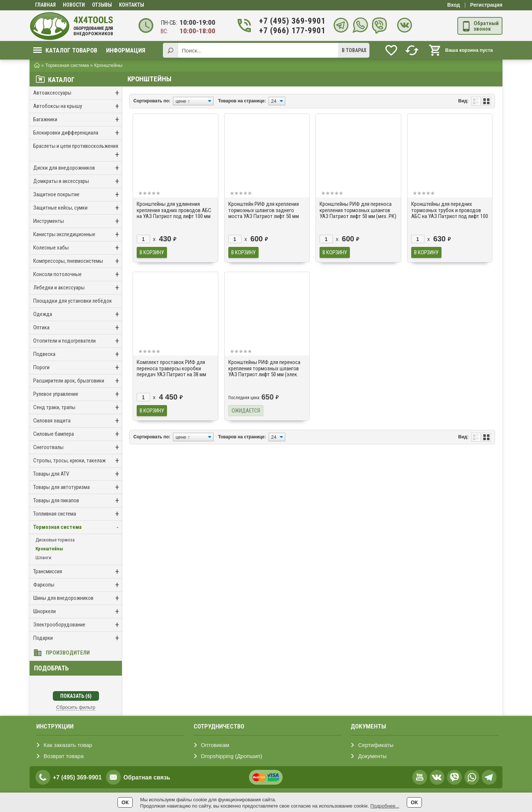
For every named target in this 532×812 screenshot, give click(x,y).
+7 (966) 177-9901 (288, 30)
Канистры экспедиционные (78, 235)
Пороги (78, 368)
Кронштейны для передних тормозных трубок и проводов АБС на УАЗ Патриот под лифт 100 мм (450, 213)
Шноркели (78, 611)
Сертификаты (376, 745)
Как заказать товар (68, 745)
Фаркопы (78, 585)
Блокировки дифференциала (78, 133)
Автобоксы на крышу (78, 106)
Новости (74, 5)
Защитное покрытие (78, 195)
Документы (372, 756)
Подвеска (78, 354)
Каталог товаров (65, 50)
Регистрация (486, 5)
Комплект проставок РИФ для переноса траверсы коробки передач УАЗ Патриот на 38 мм (171, 368)
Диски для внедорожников (78, 168)
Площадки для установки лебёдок (73, 301)
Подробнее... (385, 806)
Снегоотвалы (78, 447)
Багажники (78, 120)
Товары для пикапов (78, 501)
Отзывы (102, 5)
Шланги (43, 558)
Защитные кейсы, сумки (78, 208)
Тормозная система (78, 527)
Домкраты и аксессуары (78, 181)
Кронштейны (49, 549)
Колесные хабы (78, 248)
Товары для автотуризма (78, 487)
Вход (453, 5)
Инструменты (78, 221)
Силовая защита (78, 421)
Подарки (78, 638)
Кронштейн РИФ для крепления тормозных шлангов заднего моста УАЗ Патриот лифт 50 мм (264, 210)
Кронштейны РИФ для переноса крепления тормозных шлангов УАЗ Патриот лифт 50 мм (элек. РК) (264, 371)
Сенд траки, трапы (78, 407)
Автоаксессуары (78, 93)
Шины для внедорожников (78, 598)
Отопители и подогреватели (78, 341)
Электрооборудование (78, 625)
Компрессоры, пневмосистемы (78, 261)
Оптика (78, 328)
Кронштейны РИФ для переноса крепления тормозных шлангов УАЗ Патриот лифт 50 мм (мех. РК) (358, 210)
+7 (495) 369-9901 (288, 21)
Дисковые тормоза (55, 540)
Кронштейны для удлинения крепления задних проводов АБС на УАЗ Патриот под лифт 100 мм (174, 210)
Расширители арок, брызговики (78, 381)
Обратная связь (147, 777)
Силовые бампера (78, 434)
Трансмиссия (78, 572)
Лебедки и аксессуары (78, 288)
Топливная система (78, 514)
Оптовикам (215, 745)
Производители (68, 653)
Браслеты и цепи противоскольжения (78, 151)
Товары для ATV (78, 474)
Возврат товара (64, 756)
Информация (126, 50)
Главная (45, 5)
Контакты (132, 5)
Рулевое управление (78, 394)
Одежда (78, 314)
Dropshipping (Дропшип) (232, 756)
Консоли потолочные (78, 274)
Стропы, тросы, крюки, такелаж (78, 461)
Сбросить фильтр (76, 707)
